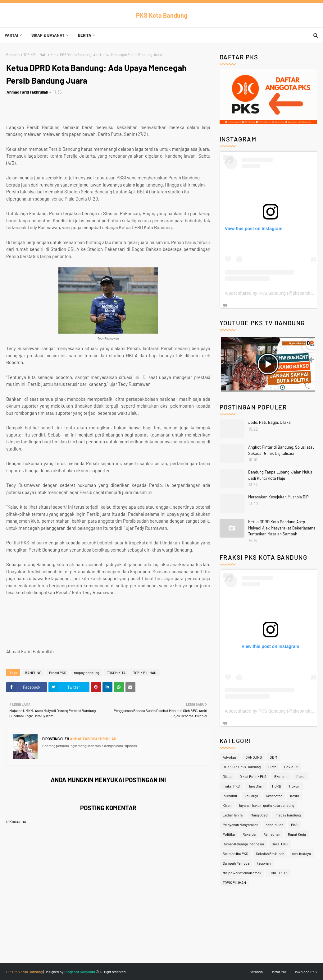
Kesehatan (274, 796)
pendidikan (274, 825)
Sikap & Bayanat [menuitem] (48, 35)
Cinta (272, 767)
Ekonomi (281, 776)
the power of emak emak (242, 873)
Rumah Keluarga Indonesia (243, 844)
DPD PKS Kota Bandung (24, 972)
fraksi (301, 776)
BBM (273, 757)
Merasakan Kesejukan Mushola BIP (278, 497)
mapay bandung (86, 673)
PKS (294, 825)
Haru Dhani (256, 786)
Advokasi (230, 757)
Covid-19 (291, 767)
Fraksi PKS (58, 673)
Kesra (295, 796)
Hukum (295, 786)
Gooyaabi (87, 972)
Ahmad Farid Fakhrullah (27, 92)
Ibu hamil (230, 796)
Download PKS (305, 972)
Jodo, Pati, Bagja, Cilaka (269, 422)
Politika (229, 834)
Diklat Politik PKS (253, 776)
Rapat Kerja (297, 834)
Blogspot (72, 972)
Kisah (227, 805)
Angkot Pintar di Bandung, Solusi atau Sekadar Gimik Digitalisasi (281, 450)
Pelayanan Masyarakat (240, 825)
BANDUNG (33, 673)
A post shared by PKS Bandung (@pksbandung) (271, 293)
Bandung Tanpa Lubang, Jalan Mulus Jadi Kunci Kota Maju (280, 475)
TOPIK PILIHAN (35, 54)
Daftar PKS (279, 972)
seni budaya (301, 853)
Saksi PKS (280, 844)
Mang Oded (259, 815)
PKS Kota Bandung (162, 15)
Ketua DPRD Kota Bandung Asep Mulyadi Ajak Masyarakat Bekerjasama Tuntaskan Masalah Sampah (282, 528)
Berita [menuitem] (85, 35)
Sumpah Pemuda (236, 863)
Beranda (13, 54)
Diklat (227, 776)
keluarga (251, 796)
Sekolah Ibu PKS (235, 853)
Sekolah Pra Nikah (270, 853)
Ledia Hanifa (233, 815)
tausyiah (264, 863)
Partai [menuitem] (11, 35)
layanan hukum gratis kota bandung (267, 805)
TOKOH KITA (116, 673)
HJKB (277, 786)
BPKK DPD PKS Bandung (242, 767)
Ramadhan (272, 834)
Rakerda (249, 834)
